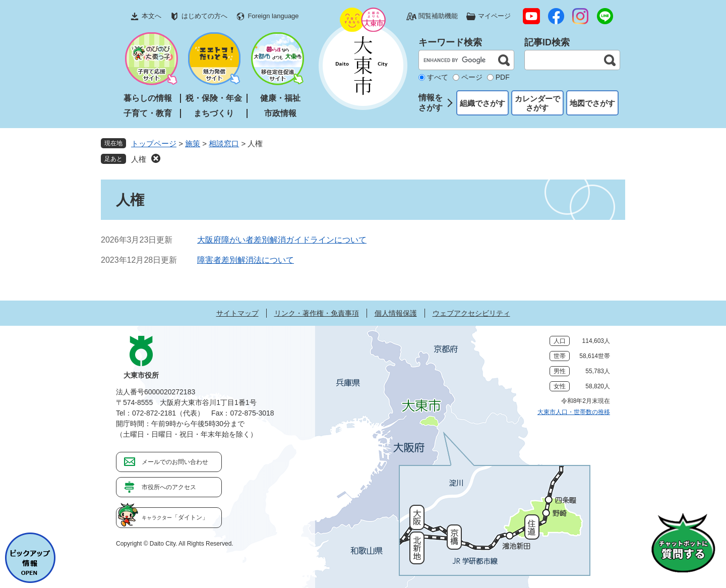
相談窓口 (224, 143)
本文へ (152, 16)
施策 (193, 143)
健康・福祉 (280, 98)
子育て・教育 (148, 113)
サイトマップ (237, 313)
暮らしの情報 (148, 98)
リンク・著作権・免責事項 (317, 313)
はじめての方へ (204, 16)
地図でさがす (592, 103)
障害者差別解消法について (246, 260)
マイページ (494, 16)
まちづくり (214, 113)
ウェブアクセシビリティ (471, 313)
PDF (503, 77)
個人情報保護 (396, 313)
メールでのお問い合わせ (175, 462)
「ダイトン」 (175, 517)
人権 (139, 159)
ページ (472, 77)
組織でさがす (482, 103)
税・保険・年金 (214, 98)
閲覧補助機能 (438, 16)
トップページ (154, 143)
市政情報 (280, 113)
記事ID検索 (547, 42)
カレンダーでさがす (537, 103)
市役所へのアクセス (169, 487)
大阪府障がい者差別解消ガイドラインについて (282, 240)
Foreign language (273, 16)
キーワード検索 (450, 42)
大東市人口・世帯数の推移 (574, 412)
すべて (438, 77)
